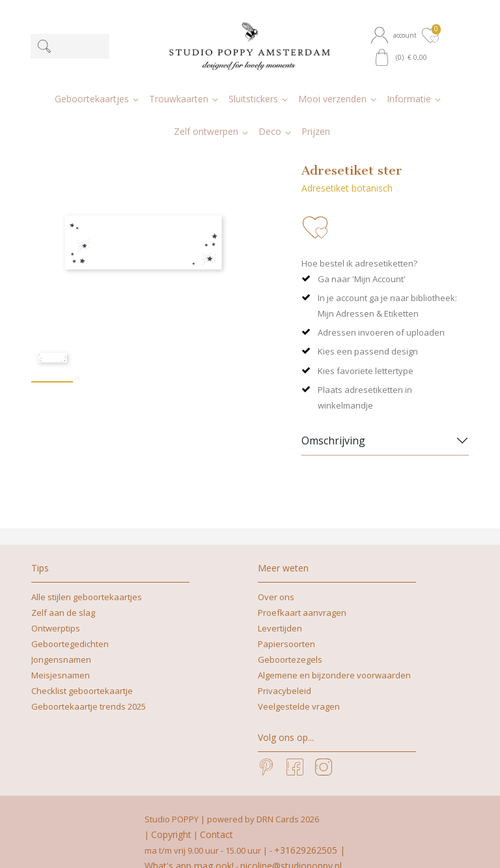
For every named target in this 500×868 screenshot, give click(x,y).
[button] (395, 35)
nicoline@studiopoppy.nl (291, 844)
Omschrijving (333, 419)
